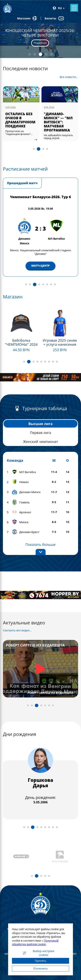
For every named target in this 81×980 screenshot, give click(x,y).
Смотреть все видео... (17, 630)
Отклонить (40, 968)
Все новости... (69, 77)
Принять (40, 961)
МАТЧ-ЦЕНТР (40, 262)
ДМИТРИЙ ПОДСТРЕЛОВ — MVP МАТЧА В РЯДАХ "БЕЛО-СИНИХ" (20, 122)
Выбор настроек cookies (38, 953)
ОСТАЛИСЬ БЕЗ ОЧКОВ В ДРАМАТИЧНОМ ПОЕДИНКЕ (59, 120)
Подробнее (40, 43)
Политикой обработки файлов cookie (35, 942)
